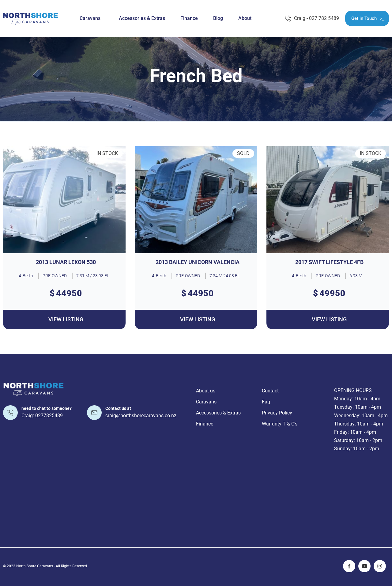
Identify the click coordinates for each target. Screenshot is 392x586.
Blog (218, 18)
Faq (266, 402)
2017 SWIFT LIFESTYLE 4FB (329, 262)
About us (206, 391)
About (245, 18)
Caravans (90, 18)
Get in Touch (364, 18)
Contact (270, 391)
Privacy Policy (277, 413)
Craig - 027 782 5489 (317, 18)
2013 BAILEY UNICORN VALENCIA (198, 262)
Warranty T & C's (280, 424)
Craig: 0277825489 (42, 416)
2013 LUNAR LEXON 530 (66, 262)
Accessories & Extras (142, 18)
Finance (189, 18)
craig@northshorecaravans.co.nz (141, 416)
